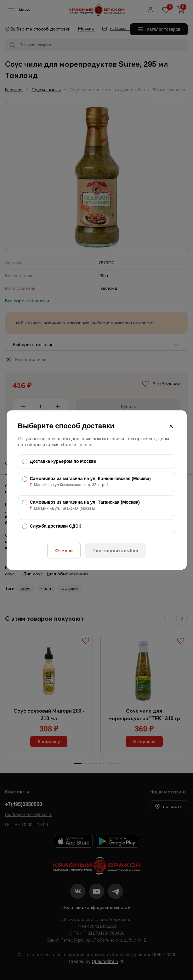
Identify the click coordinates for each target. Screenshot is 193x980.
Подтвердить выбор (115, 551)
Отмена (64, 551)
